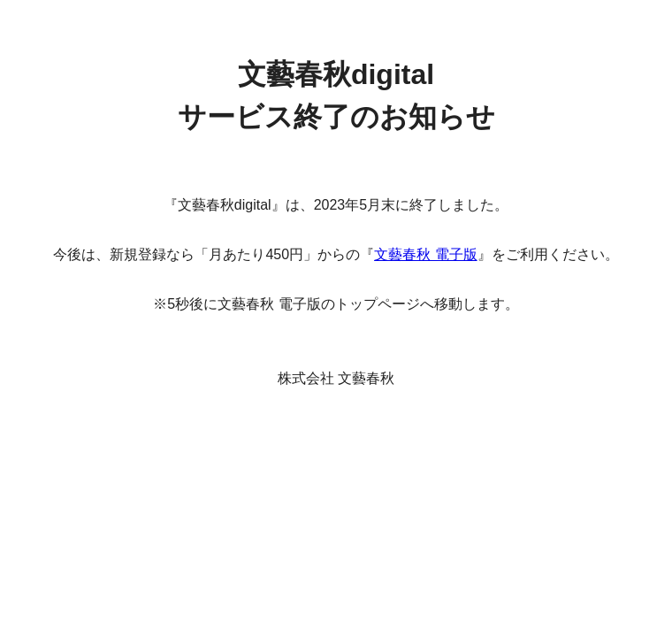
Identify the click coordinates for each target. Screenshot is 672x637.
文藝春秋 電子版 (425, 254)
